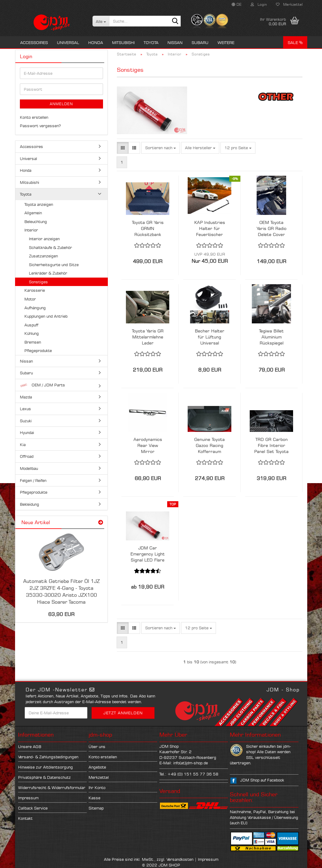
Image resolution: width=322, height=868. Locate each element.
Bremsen (33, 342)
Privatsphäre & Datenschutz (44, 777)
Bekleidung (30, 504)
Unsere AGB (30, 747)
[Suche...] (101, 21)
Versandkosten (180, 859)
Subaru (200, 42)
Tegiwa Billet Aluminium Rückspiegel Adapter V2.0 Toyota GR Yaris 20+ (272, 337)
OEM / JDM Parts (42, 385)
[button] (237, 5)
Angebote (97, 767)
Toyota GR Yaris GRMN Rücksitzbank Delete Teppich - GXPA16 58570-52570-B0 (148, 229)
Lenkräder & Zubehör (48, 273)
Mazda (26, 397)
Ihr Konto (97, 788)
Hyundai (27, 432)
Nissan (175, 42)
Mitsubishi (123, 42)
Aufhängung (35, 308)
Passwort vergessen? (40, 126)
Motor (30, 299)
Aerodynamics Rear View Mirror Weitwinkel (148, 446)
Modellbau (29, 468)
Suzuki (26, 421)
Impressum (28, 798)
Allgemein (33, 213)
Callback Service (33, 808)
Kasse (94, 798)
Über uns (97, 747)
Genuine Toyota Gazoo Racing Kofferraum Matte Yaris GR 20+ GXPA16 (209, 446)
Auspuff (31, 325)
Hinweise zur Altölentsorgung (45, 767)
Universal (68, 42)
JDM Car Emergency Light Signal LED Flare (148, 554)
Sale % (295, 42)
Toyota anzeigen (39, 204)
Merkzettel (289, 4)
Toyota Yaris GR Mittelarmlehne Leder (148, 337)
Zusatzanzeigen (43, 256)
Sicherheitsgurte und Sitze (54, 265)
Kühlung (32, 333)
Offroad (27, 456)
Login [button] (259, 4)
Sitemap (96, 808)
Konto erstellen (34, 117)
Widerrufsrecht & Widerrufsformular (52, 788)
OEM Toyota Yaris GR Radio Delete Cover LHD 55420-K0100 (272, 229)
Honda (96, 42)
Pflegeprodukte (38, 351)
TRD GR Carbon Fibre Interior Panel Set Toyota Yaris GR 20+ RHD (271, 446)
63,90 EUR (61, 614)
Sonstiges (38, 282)
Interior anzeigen (44, 239)
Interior (31, 230)
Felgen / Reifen (33, 480)
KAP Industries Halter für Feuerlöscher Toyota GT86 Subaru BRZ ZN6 (210, 229)
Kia (23, 445)
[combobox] (161, 148)
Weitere (226, 42)
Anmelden (61, 104)
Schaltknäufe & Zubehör (50, 247)
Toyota (151, 42)
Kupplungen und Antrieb (46, 316)
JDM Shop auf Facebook (262, 780)
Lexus (25, 409)
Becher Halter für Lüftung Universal (210, 337)
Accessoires (34, 42)
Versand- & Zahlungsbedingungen (48, 757)
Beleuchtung (36, 222)
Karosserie (35, 290)
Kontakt (25, 818)
